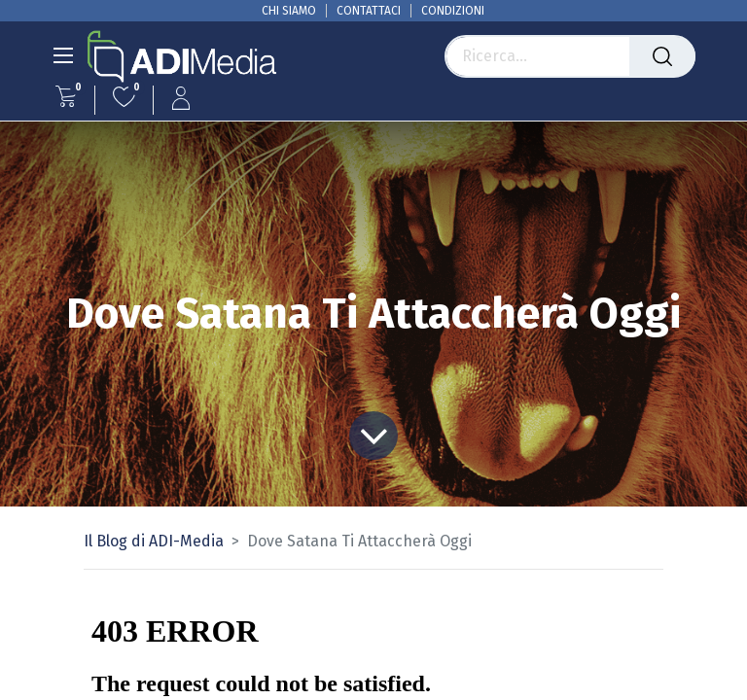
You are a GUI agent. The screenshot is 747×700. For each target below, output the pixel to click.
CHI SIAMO (289, 11)
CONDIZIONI (453, 11)
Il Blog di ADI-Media (154, 541)
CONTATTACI (369, 11)
